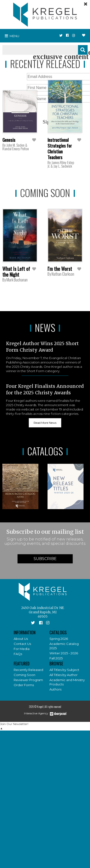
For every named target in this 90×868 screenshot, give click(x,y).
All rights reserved (53, 707)
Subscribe (45, 559)
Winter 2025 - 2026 (64, 653)
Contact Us (22, 644)
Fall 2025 (56, 658)
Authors (55, 689)
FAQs (18, 654)
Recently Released (28, 670)
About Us (21, 639)
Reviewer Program (28, 680)
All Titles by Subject (64, 670)
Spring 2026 (59, 639)
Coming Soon (24, 675)
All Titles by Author (63, 675)
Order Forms (24, 685)
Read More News (45, 423)
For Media (22, 649)
